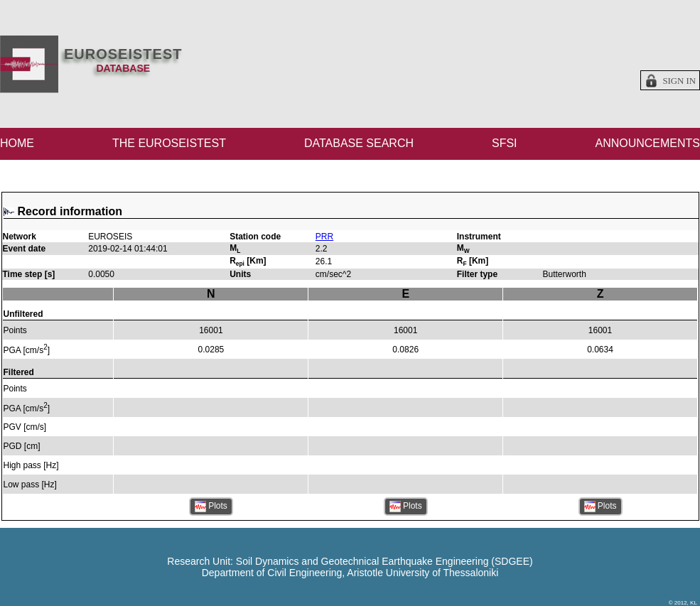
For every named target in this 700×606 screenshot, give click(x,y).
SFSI (505, 143)
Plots (211, 507)
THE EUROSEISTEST (169, 143)
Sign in (679, 81)
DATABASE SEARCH (359, 143)
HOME (17, 143)
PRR (324, 237)
